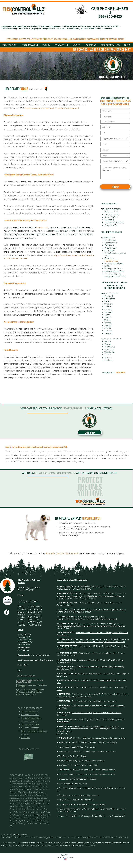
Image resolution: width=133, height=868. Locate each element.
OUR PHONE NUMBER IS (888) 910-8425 (110, 12)
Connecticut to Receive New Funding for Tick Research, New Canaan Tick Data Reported (84, 528)
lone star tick (42, 227)
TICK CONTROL (113, 26)
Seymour (13, 845)
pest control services (55, 28)
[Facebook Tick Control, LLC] (7, 612)
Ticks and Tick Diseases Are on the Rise (93, 633)
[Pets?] (115, 155)
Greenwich (22, 612)
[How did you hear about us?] (115, 161)
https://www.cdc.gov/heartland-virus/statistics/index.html (52, 108)
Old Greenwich (72, 553)
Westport (22, 609)
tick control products (30, 724)
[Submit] (115, 187)
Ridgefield (116, 843)
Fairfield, (52, 843)
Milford (108, 341)
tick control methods (30, 728)
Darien (25, 843)
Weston (58, 845)
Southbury (23, 845)
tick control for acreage (31, 718)
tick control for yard (30, 711)
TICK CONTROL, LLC (62, 39)
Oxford (5, 845)
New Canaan (62, 843)
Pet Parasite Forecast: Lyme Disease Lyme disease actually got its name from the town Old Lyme (81, 618)
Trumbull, (42, 845)
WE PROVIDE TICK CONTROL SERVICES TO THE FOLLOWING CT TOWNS (115, 285)
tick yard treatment (30, 721)
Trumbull (23, 617)
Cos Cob (60, 553)
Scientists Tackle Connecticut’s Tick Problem (76, 800)
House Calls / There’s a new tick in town (77, 523)
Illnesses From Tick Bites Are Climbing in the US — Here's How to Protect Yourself (92, 816)
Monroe (81, 843)
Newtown (90, 845)
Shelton (21, 622)
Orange (98, 843)
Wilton (50, 845)
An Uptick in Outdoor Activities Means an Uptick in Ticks (100, 587)
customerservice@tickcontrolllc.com (38, 660)
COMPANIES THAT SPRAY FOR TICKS (105, 39)
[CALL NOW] (90, 432)
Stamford (33, 845)
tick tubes (25, 738)
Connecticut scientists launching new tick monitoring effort (83, 804)
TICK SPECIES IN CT (110, 204)
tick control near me (30, 715)
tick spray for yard (89, 26)
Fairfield (22, 625)
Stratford (23, 620)
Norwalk (22, 614)
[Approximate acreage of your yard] (115, 139)
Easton (44, 843)
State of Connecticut (29, 749)
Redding (77, 845)
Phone (20, 595)
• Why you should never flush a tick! (72, 783)
